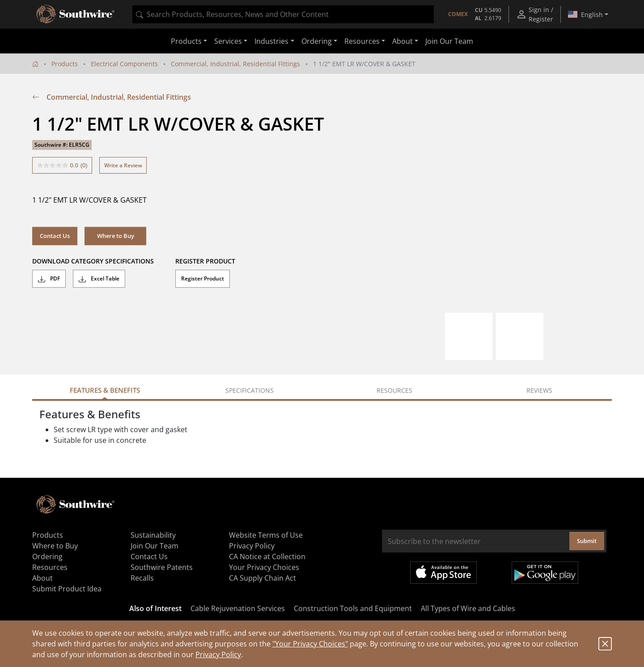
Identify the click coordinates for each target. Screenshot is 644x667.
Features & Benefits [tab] (105, 390)
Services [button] (228, 41)
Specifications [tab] (250, 390)
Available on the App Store (443, 573)
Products (65, 64)
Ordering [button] (317, 41)
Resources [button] (362, 41)
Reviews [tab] (539, 390)
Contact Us (55, 236)
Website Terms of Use (266, 535)
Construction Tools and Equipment (353, 608)
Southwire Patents (162, 567)
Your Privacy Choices (264, 567)
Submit (587, 541)
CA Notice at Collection (267, 557)
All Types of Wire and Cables (468, 608)
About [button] (402, 41)
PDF (49, 279)
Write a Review (123, 165)
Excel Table (99, 279)
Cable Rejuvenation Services (238, 608)
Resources (50, 567)
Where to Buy (116, 236)
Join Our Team (449, 41)
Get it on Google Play (545, 573)
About (42, 578)
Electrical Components (124, 64)
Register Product (203, 278)
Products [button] (186, 41)
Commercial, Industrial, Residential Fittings (235, 64)
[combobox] (283, 14)
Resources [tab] (394, 390)
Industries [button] (271, 41)
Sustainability (153, 535)
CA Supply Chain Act (263, 578)
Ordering (47, 557)
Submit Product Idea (67, 589)
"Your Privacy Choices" (310, 644)
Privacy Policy (218, 654)
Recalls (142, 578)
